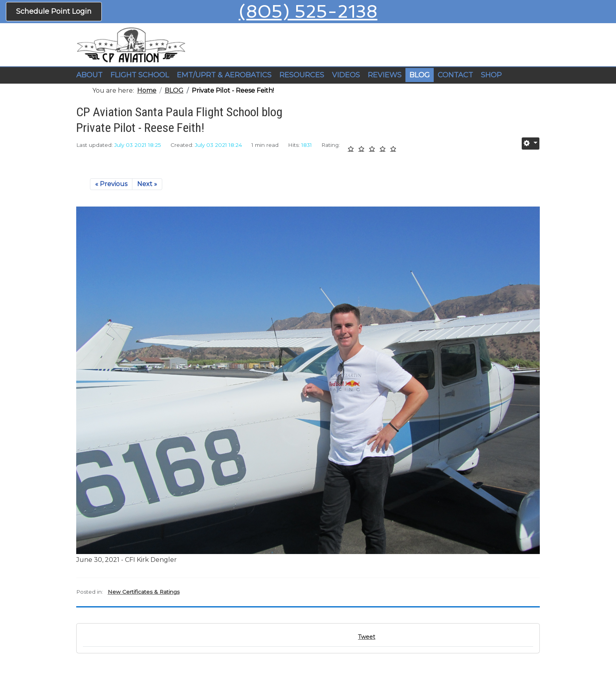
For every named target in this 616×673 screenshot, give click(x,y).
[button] (140, 75)
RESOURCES (302, 75)
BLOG (420, 75)
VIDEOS (346, 75)
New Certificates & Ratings (144, 592)
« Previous (111, 184)
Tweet (367, 637)
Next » (147, 184)
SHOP (491, 75)
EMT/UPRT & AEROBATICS (224, 75)
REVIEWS (385, 75)
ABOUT (89, 75)
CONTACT (455, 75)
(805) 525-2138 (308, 12)
